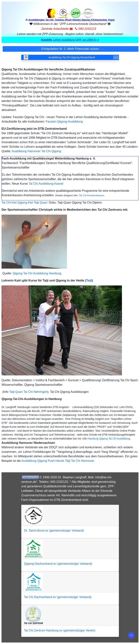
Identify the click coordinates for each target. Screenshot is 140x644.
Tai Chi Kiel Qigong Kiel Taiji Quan (24, 203)
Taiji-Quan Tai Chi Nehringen (28, 392)
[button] (70, 40)
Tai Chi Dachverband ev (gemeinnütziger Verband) (58, 597)
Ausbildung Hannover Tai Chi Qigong (36, 151)
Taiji (89, 280)
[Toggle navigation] (116, 57)
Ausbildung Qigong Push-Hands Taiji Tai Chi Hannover (58, 461)
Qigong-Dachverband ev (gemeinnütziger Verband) (58, 564)
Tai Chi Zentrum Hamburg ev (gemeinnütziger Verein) (60, 630)
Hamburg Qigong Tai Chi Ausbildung (109, 439)
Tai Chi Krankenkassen (91, 195)
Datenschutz (30, 477)
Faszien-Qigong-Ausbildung (64, 122)
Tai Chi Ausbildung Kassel (46, 184)
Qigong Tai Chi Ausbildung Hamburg (37, 273)
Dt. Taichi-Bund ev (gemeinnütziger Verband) (54, 531)
